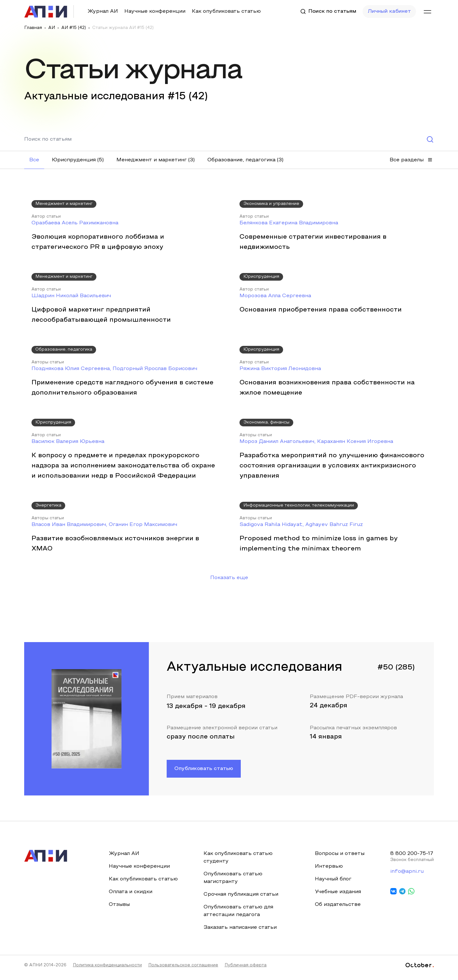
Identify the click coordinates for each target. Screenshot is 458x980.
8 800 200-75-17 (412, 858)
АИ (52, 28)
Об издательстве (337, 909)
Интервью (329, 871)
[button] (34, 160)
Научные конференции (155, 11)
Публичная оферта (246, 970)
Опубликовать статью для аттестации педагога (238, 915)
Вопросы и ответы (339, 858)
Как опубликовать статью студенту (238, 862)
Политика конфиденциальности (107, 970)
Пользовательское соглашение (183, 970)
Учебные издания (338, 896)
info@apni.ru (406, 876)
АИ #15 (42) (74, 28)
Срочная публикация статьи (241, 899)
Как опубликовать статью (226, 11)
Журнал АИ (103, 11)
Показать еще (229, 582)
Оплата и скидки (131, 896)
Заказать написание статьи (240, 932)
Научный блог (333, 884)
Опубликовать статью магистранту (233, 882)
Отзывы (119, 909)
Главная (33, 28)
